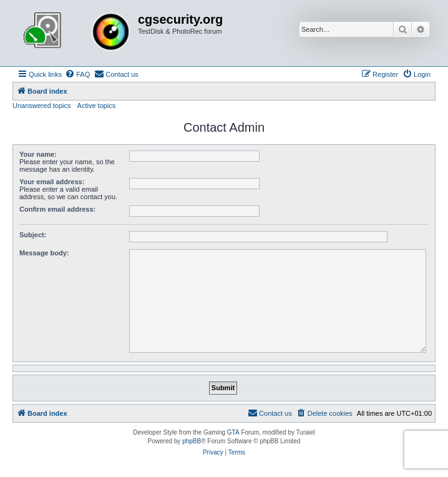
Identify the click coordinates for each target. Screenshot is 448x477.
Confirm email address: (57, 209)
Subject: (33, 235)
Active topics (97, 106)
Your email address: (52, 182)
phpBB (192, 441)
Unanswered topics (42, 106)
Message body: (44, 253)
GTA (233, 432)
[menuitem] (77, 74)
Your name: (38, 154)
